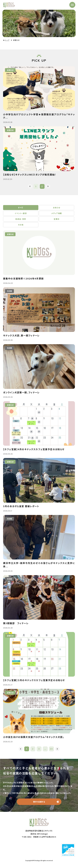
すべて (21, 208)
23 (51, 749)
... (45, 749)
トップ (7, 40)
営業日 (57, 219)
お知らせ (57, 208)
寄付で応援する (39, 802)
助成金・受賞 (21, 219)
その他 (21, 225)
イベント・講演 (21, 213)
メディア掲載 (57, 213)
